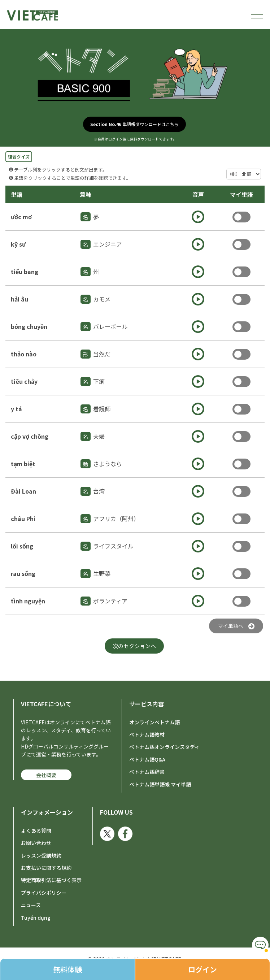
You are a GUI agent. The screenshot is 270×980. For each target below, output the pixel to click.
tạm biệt (23, 464)
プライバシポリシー (44, 893)
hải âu (19, 299)
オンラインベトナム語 (154, 722)
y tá (16, 409)
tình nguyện (28, 601)
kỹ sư (18, 244)
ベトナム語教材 (147, 734)
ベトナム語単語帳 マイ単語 (160, 784)
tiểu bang (25, 272)
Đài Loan (23, 491)
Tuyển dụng (36, 918)
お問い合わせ (36, 843)
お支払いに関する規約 (46, 868)
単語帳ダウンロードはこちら (134, 124)
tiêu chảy (24, 381)
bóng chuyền (29, 326)
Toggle (241, 217)
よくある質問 (36, 831)
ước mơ (21, 217)
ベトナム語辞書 (147, 772)
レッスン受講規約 (41, 855)
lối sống (22, 546)
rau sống (23, 573)
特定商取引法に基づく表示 (51, 880)
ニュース (31, 905)
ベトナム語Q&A (147, 759)
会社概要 (46, 775)
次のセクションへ (134, 646)
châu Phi (23, 519)
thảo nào (24, 354)
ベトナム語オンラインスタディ (164, 747)
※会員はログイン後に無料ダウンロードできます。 (135, 139)
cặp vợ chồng (30, 436)
